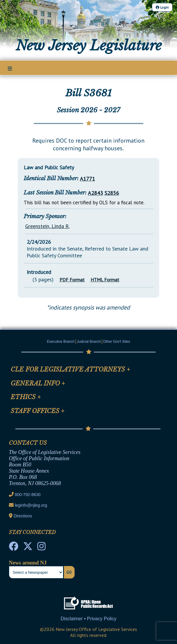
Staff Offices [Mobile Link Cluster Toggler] (38, 411)
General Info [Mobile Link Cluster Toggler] (38, 383)
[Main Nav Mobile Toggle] (10, 68)
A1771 (87, 179)
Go (69, 572)
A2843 (95, 193)
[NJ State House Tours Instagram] (41, 548)
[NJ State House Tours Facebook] (14, 548)
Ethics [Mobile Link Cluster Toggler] (26, 397)
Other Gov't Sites (116, 342)
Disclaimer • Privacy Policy (89, 619)
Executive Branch (61, 342)
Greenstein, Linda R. (47, 226)
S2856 (112, 193)
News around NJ (28, 563)
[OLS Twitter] (28, 548)
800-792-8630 (28, 495)
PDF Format (72, 280)
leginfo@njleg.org (31, 505)
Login (162, 7)
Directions (23, 516)
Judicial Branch (89, 342)
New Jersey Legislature (89, 46)
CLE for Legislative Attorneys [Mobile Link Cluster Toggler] (70, 369)
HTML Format (105, 280)
